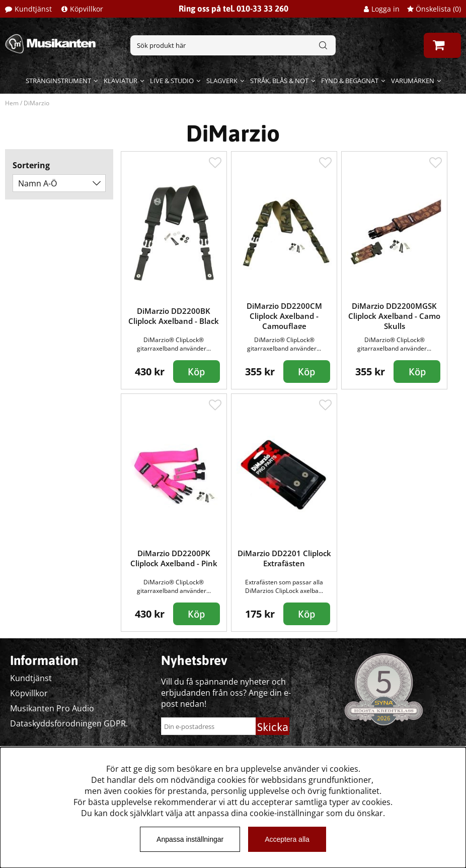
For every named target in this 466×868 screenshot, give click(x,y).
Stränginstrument (58, 81)
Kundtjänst (33, 9)
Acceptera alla (287, 839)
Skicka (273, 727)
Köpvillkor (87, 9)
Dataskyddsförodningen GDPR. (69, 723)
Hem (12, 103)
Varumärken (413, 81)
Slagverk (222, 81)
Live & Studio (172, 81)
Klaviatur (121, 81)
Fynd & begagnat (350, 81)
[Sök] (233, 45)
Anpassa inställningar (190, 839)
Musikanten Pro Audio (52, 708)
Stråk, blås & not (279, 81)
